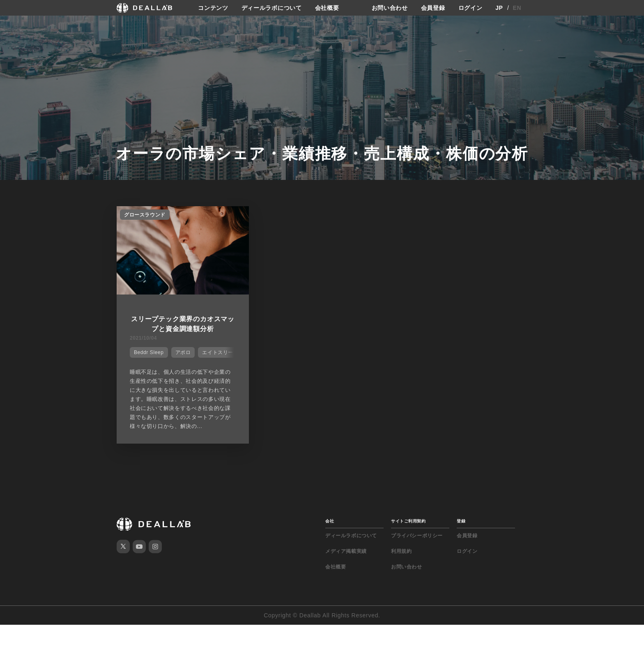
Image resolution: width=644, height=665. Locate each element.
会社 (330, 521)
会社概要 (327, 8)
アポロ (183, 352)
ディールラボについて (272, 8)
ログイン (470, 8)
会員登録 (433, 8)
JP (499, 8)
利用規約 (401, 551)
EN (517, 8)
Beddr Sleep (149, 352)
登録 (461, 521)
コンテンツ (213, 8)
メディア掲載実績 (346, 551)
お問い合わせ (390, 8)
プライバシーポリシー (417, 536)
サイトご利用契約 (408, 521)
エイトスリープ (220, 352)
